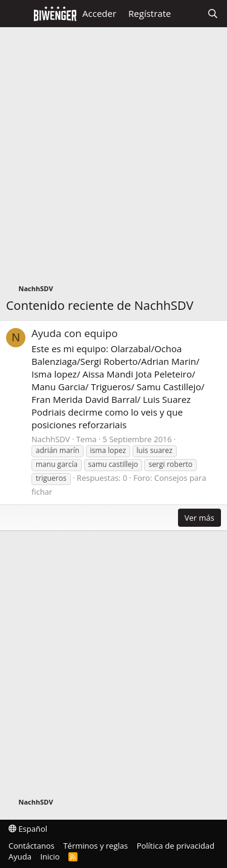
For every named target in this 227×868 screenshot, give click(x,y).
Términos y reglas (95, 846)
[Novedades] (189, 14)
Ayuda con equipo (74, 333)
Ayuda (20, 857)
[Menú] (17, 14)
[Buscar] (213, 14)
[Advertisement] (113, 159)
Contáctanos (31, 846)
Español (28, 829)
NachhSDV (51, 439)
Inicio (50, 857)
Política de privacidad (176, 846)
